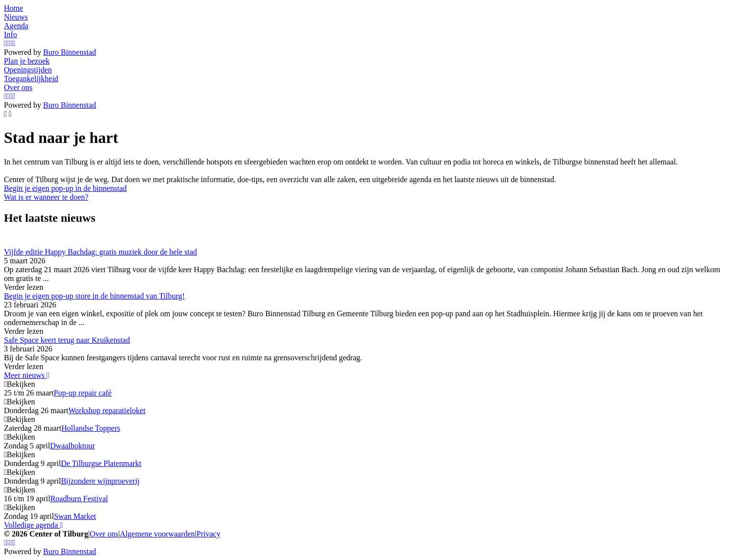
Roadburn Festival (79, 499)
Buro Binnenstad (70, 52)
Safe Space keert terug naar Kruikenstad (67, 340)
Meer (27, 375)
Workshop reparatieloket (107, 410)
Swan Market (75, 516)
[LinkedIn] (14, 43)
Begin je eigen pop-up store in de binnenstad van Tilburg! (94, 296)
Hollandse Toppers (91, 428)
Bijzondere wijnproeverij (100, 481)
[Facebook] (8, 43)
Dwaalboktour (73, 446)
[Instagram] (5, 43)
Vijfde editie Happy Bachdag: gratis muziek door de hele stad (100, 252)
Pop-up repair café (83, 393)
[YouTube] (11, 43)
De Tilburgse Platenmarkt (101, 463)
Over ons (104, 534)
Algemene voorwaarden (158, 534)
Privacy (208, 534)
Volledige (33, 525)
